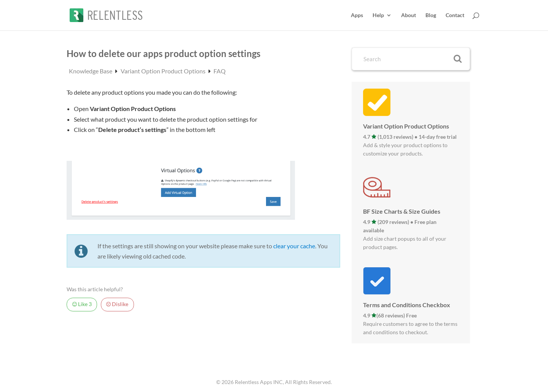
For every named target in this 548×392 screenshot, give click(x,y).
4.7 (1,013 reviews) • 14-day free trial (410, 137)
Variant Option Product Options (164, 71)
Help (378, 15)
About (409, 15)
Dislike (117, 304)
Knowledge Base (91, 71)
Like (82, 304)
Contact (455, 15)
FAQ (220, 71)
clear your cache (294, 246)
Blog (431, 15)
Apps (357, 15)
